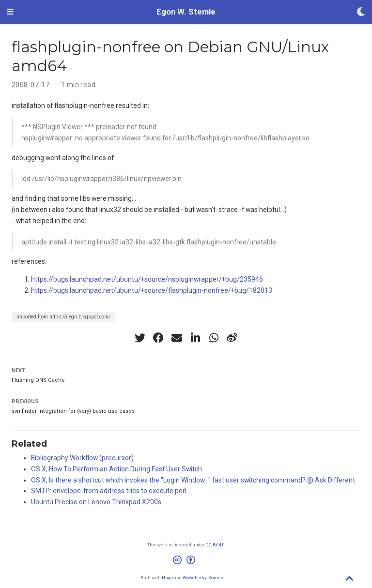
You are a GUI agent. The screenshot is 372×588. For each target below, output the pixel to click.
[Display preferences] (361, 12)
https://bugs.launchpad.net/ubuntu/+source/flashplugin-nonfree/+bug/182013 (152, 290)
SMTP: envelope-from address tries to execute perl (109, 491)
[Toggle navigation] (10, 12)
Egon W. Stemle (186, 12)
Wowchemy (194, 578)
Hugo (167, 578)
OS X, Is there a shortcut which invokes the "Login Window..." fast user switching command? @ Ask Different (193, 480)
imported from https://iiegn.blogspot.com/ (63, 317)
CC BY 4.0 (215, 545)
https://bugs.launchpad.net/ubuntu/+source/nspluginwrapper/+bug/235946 (147, 279)
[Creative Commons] (186, 561)
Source (216, 578)
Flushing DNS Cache (38, 380)
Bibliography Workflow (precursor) (82, 458)
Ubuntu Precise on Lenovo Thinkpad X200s (96, 502)
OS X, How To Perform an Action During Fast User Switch (116, 469)
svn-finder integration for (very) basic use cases (73, 411)
